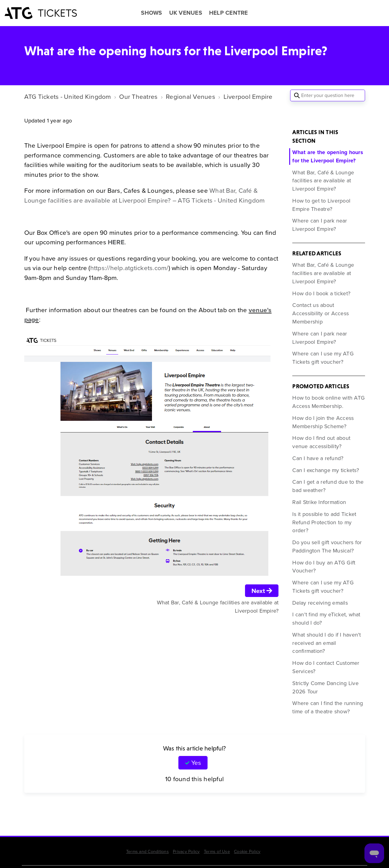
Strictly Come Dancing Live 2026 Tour (325, 687)
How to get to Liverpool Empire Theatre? (321, 205)
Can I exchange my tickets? (326, 470)
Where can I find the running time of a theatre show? (328, 707)
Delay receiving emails (320, 603)
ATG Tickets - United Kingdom (68, 97)
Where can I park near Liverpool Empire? (320, 225)
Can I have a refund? (318, 458)
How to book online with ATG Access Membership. (329, 402)
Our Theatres (138, 97)
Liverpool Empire (248, 97)
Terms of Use (217, 852)
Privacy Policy (186, 852)
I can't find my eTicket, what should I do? (326, 619)
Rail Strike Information (319, 502)
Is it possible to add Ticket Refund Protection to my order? (324, 522)
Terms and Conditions (148, 852)
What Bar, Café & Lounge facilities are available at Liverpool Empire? (323, 181)
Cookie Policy (247, 852)
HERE (116, 242)
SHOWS (151, 13)
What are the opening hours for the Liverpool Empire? (328, 156)
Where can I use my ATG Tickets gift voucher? (323, 358)
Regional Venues (191, 97)
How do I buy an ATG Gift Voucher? (324, 567)
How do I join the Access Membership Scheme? (323, 422)
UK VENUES (186, 13)
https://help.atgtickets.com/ (129, 268)
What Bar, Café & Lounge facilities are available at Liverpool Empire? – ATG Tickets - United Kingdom (145, 195)
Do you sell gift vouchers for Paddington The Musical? (327, 546)
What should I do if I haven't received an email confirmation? (327, 643)
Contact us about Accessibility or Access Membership (321, 313)
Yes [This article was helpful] (196, 763)
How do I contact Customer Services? (326, 667)
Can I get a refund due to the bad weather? (328, 486)
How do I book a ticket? (321, 293)
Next (262, 591)
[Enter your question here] (328, 95)
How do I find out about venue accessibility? (321, 442)
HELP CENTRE (229, 13)
